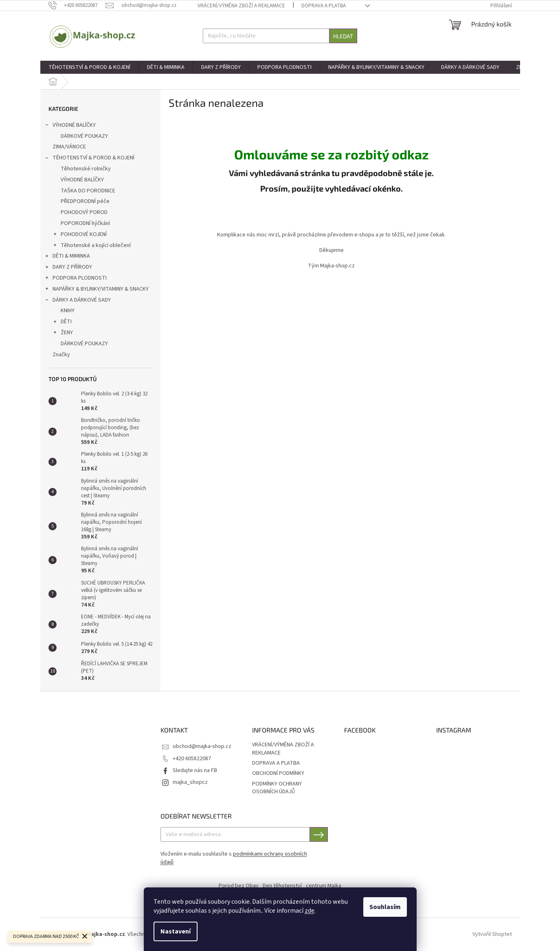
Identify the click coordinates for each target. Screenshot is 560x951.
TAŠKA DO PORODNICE (88, 191)
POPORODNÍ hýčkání (85, 223)
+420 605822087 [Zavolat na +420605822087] (192, 759)
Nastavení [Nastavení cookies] (176, 931)
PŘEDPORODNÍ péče (85, 201)
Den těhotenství (282, 886)
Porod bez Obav (239, 886)
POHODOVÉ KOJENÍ (80, 235)
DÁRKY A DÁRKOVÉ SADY (78, 301)
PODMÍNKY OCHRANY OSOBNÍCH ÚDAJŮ (277, 788)
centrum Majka (324, 886)
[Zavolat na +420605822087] (77, 5)
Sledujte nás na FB (195, 770)
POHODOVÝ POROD (84, 212)
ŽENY (63, 333)
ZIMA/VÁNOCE (70, 147)
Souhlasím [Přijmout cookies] (385, 907)
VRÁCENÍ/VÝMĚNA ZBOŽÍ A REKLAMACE (241, 6)
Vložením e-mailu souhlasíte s (234, 858)
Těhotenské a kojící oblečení (92, 246)
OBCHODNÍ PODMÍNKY (278, 773)
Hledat (343, 36)
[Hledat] (280, 36)
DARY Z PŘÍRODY (68, 268)
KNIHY (68, 311)
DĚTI (62, 322)
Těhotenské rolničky (86, 169)
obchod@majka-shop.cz (202, 746)
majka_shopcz (190, 782)
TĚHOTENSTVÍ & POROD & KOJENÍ (89, 159)
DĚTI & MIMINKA (67, 257)
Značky (61, 355)
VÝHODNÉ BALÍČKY (70, 126)
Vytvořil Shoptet (492, 934)
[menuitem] (89, 67)
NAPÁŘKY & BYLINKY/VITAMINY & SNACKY (97, 290)
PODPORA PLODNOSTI (76, 279)
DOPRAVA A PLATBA (324, 6)
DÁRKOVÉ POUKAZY (84, 136)
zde (310, 911)
